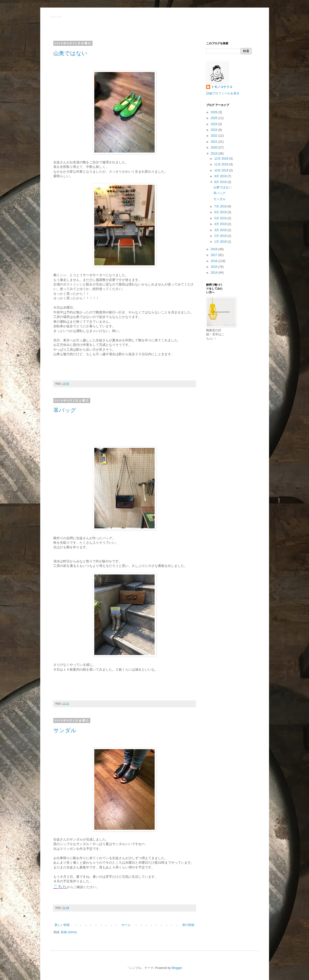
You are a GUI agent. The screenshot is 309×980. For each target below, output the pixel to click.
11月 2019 (222, 164)
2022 (214, 136)
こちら (60, 887)
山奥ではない (70, 53)
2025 (214, 118)
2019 (214, 154)
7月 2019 (221, 206)
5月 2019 (221, 218)
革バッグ (65, 410)
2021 (214, 142)
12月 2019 (222, 159)
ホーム (126, 925)
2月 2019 (221, 236)
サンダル (65, 730)
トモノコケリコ (222, 87)
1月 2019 (221, 242)
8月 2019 (221, 182)
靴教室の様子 (56, 17)
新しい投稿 (62, 925)
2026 (214, 112)
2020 (214, 148)
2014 (214, 273)
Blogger (177, 968)
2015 (214, 267)
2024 (214, 124)
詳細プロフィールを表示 (223, 93)
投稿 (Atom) (69, 932)
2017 (214, 255)
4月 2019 (221, 224)
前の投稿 (188, 925)
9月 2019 (221, 176)
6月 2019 (221, 212)
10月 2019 (222, 170)
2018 (214, 249)
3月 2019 (221, 230)
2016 (214, 261)
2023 (214, 130)
